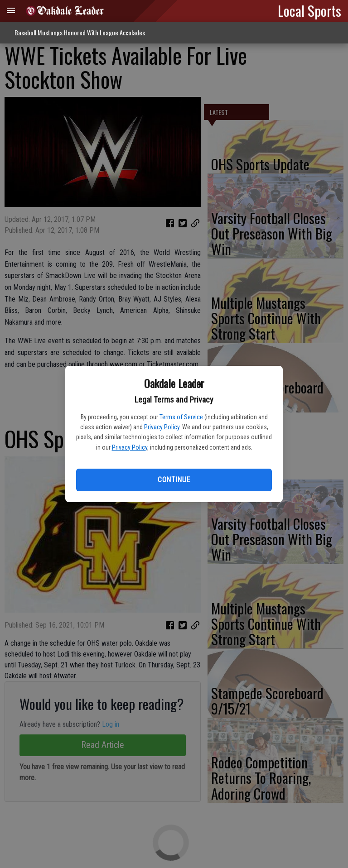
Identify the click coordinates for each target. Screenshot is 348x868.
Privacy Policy (162, 427)
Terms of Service (181, 417)
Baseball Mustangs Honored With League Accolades (80, 32)
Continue (174, 480)
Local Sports (309, 10)
